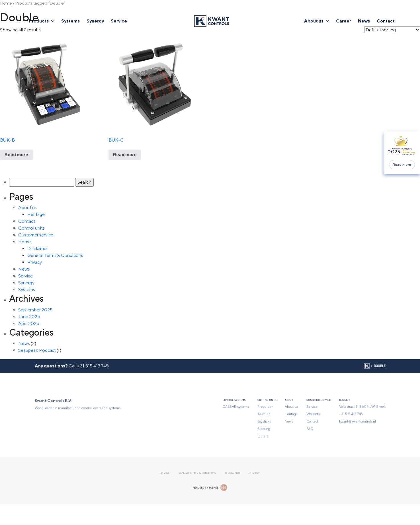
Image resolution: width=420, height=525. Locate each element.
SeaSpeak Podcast (37, 350)
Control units (31, 228)
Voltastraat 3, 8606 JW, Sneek (362, 426)
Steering (264, 448)
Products (39, 21)
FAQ (310, 448)
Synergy (95, 21)
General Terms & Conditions (55, 255)
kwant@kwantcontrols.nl (357, 440)
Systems (70, 21)
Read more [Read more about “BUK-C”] (125, 155)
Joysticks (264, 440)
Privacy (35, 262)
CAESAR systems (236, 426)
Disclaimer (38, 249)
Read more (402, 165)
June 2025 (29, 317)
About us (314, 21)
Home (6, 3)
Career (344, 21)
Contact (386, 21)
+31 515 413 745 (93, 373)
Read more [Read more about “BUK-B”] (16, 155)
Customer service (36, 235)
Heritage (36, 214)
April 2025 (29, 323)
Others (263, 455)
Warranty (313, 433)
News (364, 21)
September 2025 (35, 310)
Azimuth (264, 433)
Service (119, 21)
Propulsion (265, 426)
